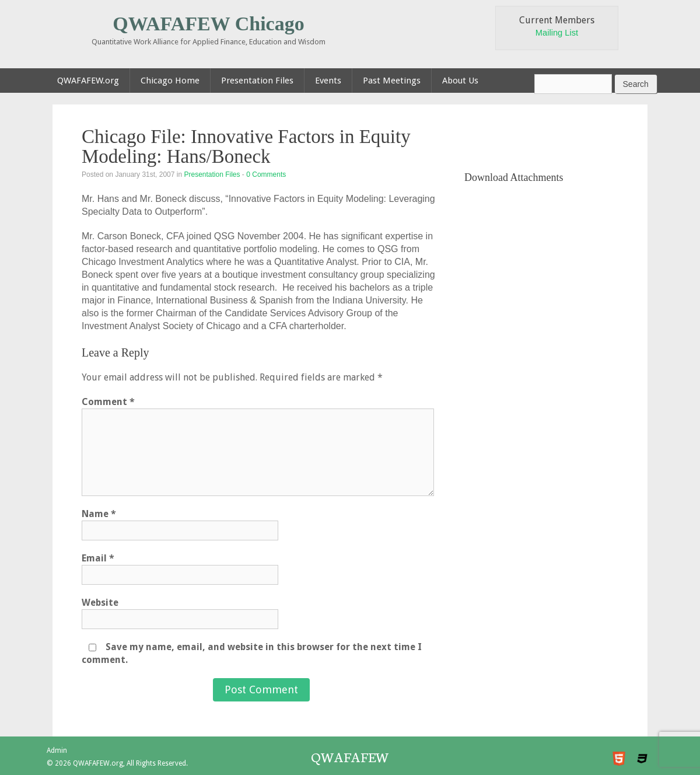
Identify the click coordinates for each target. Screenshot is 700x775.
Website (100, 603)
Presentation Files (212, 174)
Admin (57, 750)
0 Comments (266, 174)
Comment (108, 402)
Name (99, 514)
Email (98, 558)
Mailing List (557, 33)
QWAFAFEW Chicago (208, 24)
